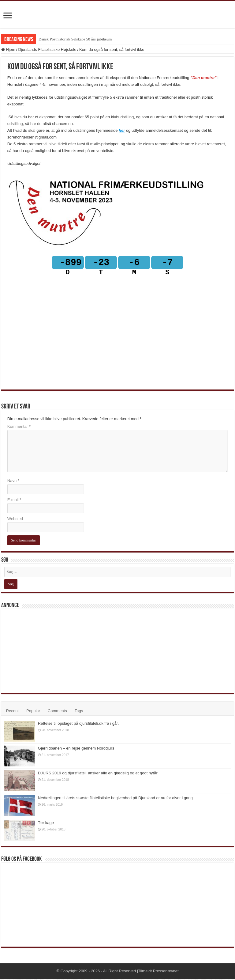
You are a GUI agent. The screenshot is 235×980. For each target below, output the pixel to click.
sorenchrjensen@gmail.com (32, 137)
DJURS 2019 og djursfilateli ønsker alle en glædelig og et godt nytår (98, 774)
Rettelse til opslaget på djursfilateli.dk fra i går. (78, 725)
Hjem (8, 49)
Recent (12, 712)
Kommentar (19, 428)
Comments (57, 712)
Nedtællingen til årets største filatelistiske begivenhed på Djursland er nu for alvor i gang (115, 799)
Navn (13, 482)
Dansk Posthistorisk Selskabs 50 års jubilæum (75, 39)
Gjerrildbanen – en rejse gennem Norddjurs (76, 749)
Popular (33, 712)
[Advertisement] (50, 652)
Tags (79, 712)
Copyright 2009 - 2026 (80, 972)
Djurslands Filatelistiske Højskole (47, 49)
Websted (15, 520)
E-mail (14, 501)
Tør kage (46, 824)
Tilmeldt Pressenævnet (158, 972)
